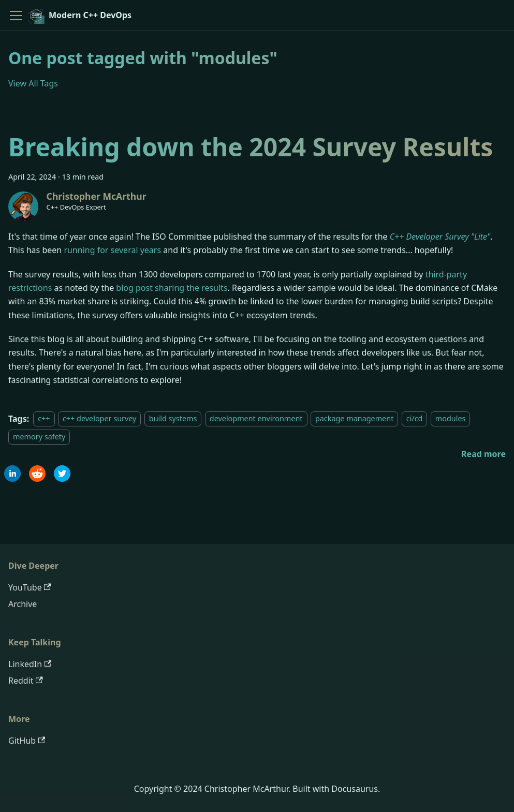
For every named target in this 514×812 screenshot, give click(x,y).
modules (451, 419)
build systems (173, 419)
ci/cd (415, 419)
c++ (44, 419)
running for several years (112, 250)
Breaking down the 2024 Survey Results (251, 147)
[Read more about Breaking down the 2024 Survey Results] (483, 454)
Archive (23, 604)
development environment (256, 419)
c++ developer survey (100, 419)
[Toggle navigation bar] (16, 16)
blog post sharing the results (172, 288)
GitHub (27, 741)
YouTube (30, 587)
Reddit (26, 681)
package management (354, 419)
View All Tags (33, 83)
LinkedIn (30, 664)
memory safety (39, 437)
